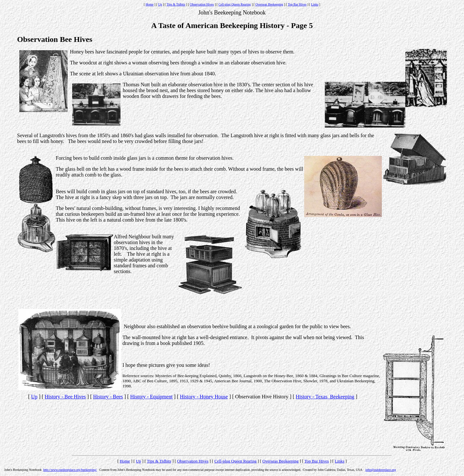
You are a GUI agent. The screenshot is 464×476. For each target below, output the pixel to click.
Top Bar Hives (297, 4)
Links (315, 4)
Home (150, 4)
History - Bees (108, 397)
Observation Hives (202, 4)
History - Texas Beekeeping (325, 397)
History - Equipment (151, 397)
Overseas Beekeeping (269, 4)
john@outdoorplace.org (381, 470)
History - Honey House (204, 397)
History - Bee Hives (65, 397)
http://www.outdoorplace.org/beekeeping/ (70, 470)
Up (160, 4)
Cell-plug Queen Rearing (235, 4)
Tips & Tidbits (176, 4)
